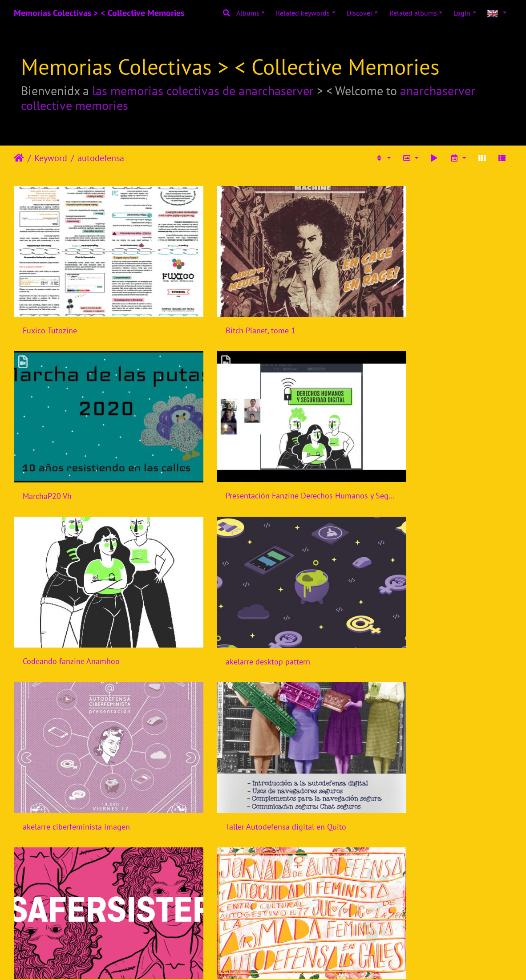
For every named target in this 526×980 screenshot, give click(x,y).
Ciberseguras (215, 738)
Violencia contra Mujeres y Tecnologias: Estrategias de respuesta (434, 882)
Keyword (51, 158)
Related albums (413, 13)
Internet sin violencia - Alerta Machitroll (261, 881)
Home (19, 158)
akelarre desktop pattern (406, 452)
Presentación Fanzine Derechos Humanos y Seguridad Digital (92, 451)
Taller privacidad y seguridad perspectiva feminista (92, 881)
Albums (248, 13)
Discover (360, 13)
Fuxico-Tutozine (50, 308)
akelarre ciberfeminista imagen (76, 594)
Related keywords (303, 13)
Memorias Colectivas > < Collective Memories (99, 13)
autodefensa (101, 158)
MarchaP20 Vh (388, 308)
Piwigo (281, 961)
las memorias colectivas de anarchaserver (203, 91)
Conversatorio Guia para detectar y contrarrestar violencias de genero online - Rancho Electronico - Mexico (434, 738)
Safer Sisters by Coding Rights (416, 595)
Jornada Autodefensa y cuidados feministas (92, 738)
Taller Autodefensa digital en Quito (253, 594)
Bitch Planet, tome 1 (228, 308)
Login (462, 13)
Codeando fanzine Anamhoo (242, 451)
